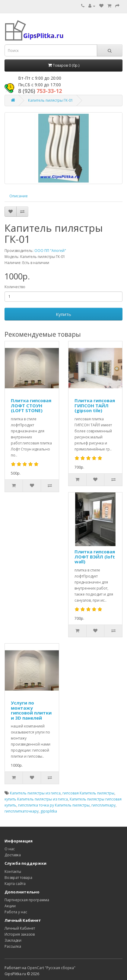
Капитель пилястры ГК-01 (51, 100)
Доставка (13, 855)
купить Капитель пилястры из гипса (36, 799)
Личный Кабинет (20, 928)
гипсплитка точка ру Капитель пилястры (54, 805)
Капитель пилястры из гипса (35, 793)
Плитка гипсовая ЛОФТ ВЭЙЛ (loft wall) (95, 557)
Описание (19, 196)
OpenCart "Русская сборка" (51, 968)
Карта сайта (15, 884)
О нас (10, 849)
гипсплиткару (103, 805)
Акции (10, 906)
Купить (63, 314)
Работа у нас (16, 912)
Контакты (13, 872)
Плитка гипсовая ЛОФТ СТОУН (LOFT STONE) (31, 405)
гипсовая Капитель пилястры (88, 793)
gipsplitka (49, 811)
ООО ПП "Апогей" (50, 251)
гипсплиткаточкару (22, 811)
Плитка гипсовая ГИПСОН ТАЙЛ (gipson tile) (95, 405)
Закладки (13, 940)
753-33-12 (40, 91)
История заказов (20, 934)
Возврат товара (18, 878)
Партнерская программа (27, 900)
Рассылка (13, 946)
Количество (15, 287)
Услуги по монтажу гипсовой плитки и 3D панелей (31, 710)
